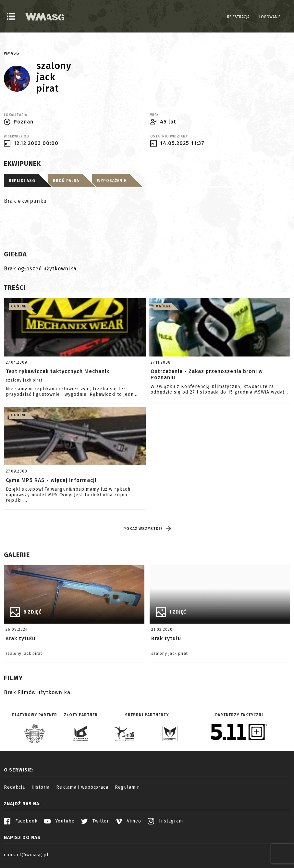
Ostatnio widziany (169, 136)
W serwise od (17, 136)
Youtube (59, 821)
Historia (41, 787)
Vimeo (128, 821)
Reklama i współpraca (82, 787)
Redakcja (14, 787)
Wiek (154, 115)
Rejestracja (238, 17)
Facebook (21, 821)
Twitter (95, 821)
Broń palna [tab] (66, 181)
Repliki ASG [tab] (22, 181)
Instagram (165, 821)
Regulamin (127, 787)
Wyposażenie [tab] (112, 181)
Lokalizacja (16, 115)
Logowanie (270, 17)
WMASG (12, 53)
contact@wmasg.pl (26, 855)
